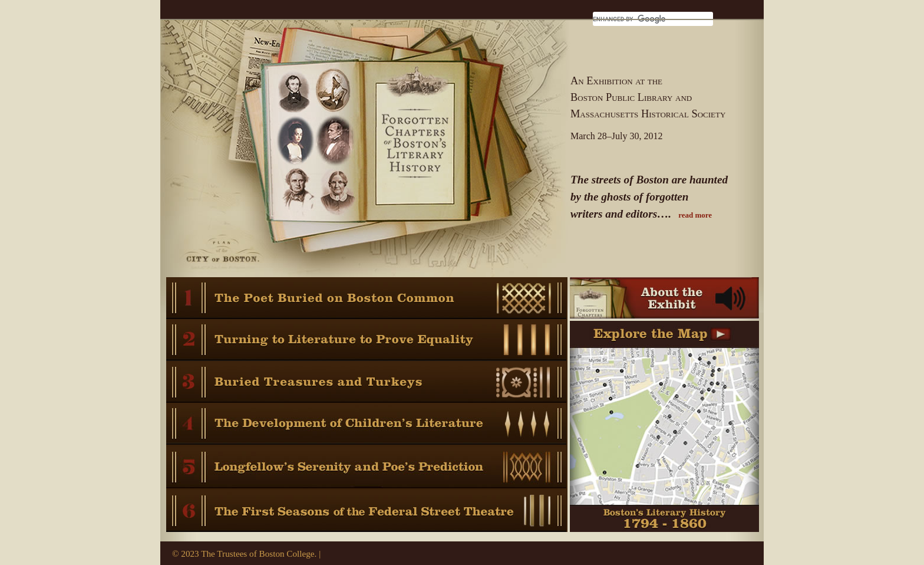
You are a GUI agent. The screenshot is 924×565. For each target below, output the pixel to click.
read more (695, 215)
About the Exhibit (664, 299)
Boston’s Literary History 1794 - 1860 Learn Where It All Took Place (664, 433)
